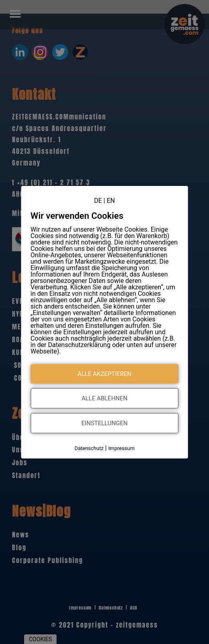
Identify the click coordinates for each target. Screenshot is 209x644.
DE (98, 200)
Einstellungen (104, 423)
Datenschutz (89, 448)
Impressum (121, 448)
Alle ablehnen (104, 398)
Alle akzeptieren (104, 374)
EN (111, 200)
